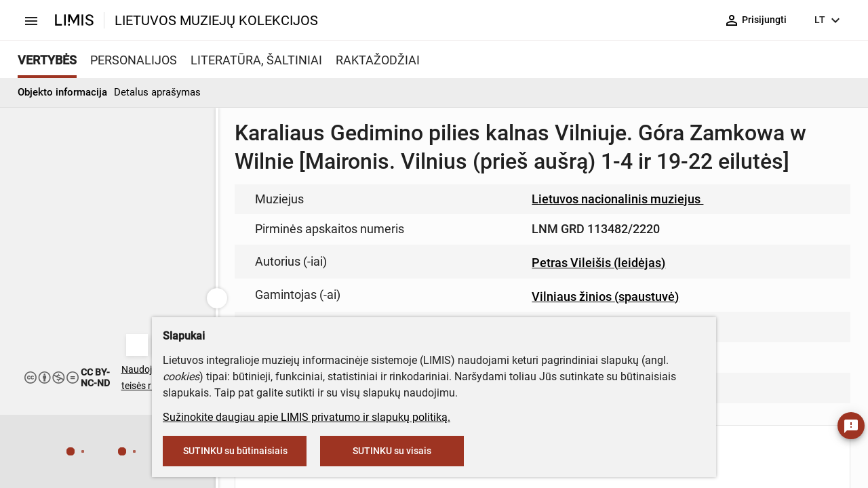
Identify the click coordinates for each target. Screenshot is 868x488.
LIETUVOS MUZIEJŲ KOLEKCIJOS (216, 20)
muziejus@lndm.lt (503, 198)
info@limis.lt (408, 285)
